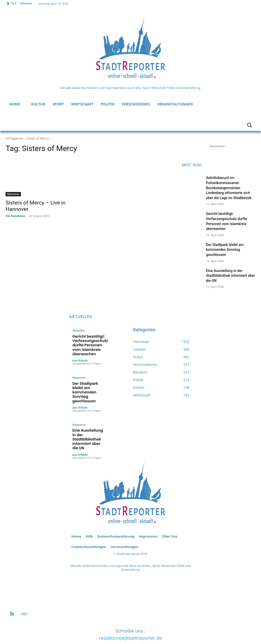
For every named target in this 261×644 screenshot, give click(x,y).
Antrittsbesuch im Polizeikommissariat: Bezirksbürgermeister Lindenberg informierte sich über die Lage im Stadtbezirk (229, 188)
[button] (249, 125)
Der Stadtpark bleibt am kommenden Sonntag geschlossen (225, 250)
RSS (24, 595)
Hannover (13, 194)
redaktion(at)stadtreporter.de (131, 619)
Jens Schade (80, 357)
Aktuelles (78, 331)
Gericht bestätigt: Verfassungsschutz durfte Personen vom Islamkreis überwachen (87, 343)
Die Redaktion (15, 216)
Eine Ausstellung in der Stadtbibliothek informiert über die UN (230, 276)
